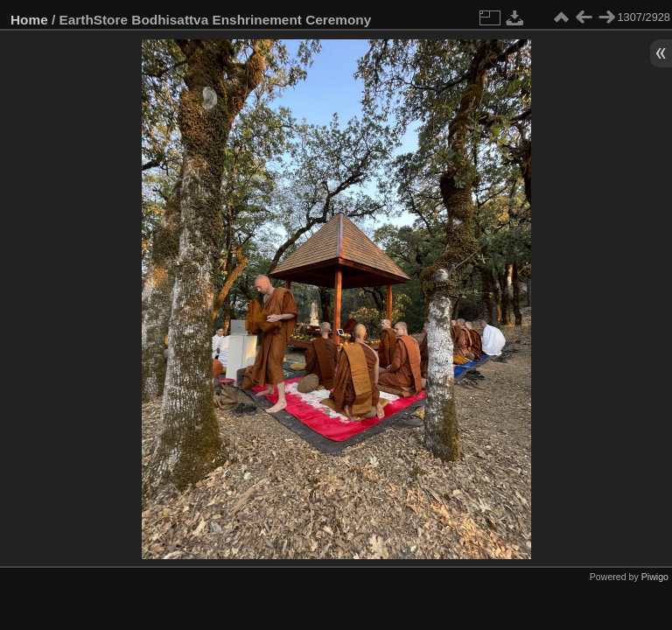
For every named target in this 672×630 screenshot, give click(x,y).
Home (29, 20)
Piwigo (655, 577)
